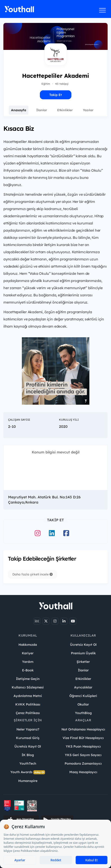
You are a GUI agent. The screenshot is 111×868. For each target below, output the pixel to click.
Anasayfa (19, 110)
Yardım (28, 662)
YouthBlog (83, 713)
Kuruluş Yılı (69, 420)
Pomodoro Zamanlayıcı (83, 764)
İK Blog (28, 755)
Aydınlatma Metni (28, 696)
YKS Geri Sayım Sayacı (83, 755)
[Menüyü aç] (103, 10)
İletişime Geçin (28, 679)
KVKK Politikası (28, 704)
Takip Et (55, 95)
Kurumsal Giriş (28, 738)
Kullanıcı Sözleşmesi (28, 687)
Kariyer (28, 653)
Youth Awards (28, 772)
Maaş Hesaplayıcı (83, 772)
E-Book (28, 670)
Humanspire (28, 781)
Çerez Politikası (28, 713)
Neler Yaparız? (28, 729)
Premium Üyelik (83, 653)
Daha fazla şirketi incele (33, 574)
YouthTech (28, 764)
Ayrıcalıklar (83, 687)
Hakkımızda (28, 645)
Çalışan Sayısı (19, 420)
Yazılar (88, 110)
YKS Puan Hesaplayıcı (83, 746)
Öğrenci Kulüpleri (83, 696)
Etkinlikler (65, 110)
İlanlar (42, 110)
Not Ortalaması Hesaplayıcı (83, 729)
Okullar (83, 704)
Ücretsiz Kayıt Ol (83, 645)
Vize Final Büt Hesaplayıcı (83, 738)
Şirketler (83, 662)
